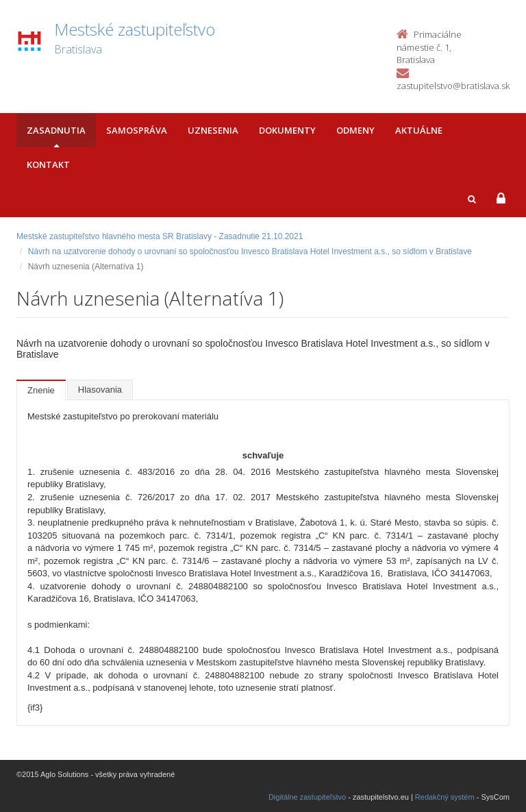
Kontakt (48, 164)
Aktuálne (419, 130)
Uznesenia (213, 130)
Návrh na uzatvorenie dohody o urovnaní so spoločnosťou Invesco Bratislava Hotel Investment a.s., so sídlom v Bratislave (250, 251)
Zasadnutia (56, 130)
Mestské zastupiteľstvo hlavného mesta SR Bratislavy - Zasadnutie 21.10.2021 (160, 236)
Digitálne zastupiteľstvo (307, 797)
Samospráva (137, 130)
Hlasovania (100, 390)
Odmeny (355, 130)
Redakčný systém (445, 797)
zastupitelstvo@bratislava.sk (453, 86)
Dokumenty (287, 130)
